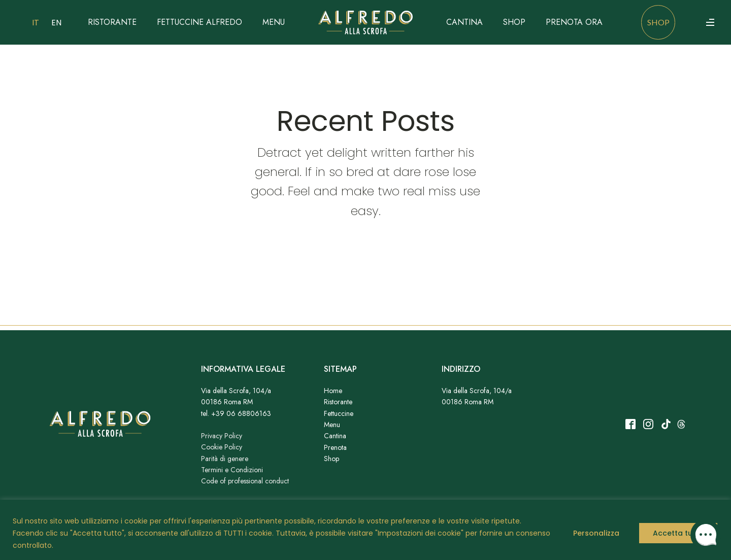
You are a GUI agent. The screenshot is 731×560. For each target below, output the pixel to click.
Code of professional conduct (245, 481)
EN (56, 23)
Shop (514, 22)
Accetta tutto (678, 533)
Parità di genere (225, 459)
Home (333, 391)
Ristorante (112, 22)
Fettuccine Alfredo (200, 22)
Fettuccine (339, 413)
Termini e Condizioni (232, 470)
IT (36, 23)
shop (658, 22)
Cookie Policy (222, 447)
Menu (274, 22)
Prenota (335, 447)
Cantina (464, 22)
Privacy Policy (222, 436)
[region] (365, 530)
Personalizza (596, 533)
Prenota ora (574, 22)
